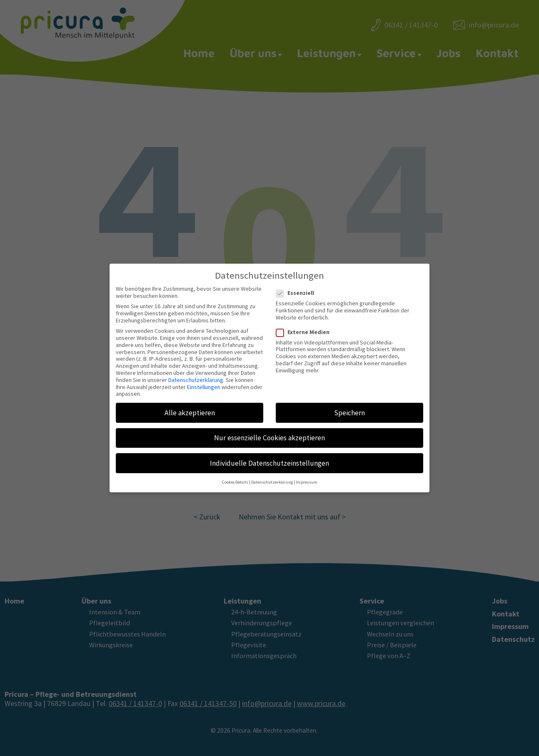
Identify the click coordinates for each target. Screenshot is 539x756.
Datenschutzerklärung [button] (272, 476)
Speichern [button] (349, 406)
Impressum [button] (307, 476)
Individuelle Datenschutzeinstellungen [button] (269, 457)
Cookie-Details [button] (235, 476)
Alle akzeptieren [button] (190, 406)
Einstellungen (204, 380)
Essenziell (298, 286)
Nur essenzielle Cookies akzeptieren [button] (269, 431)
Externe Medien (305, 326)
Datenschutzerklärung (196, 373)
